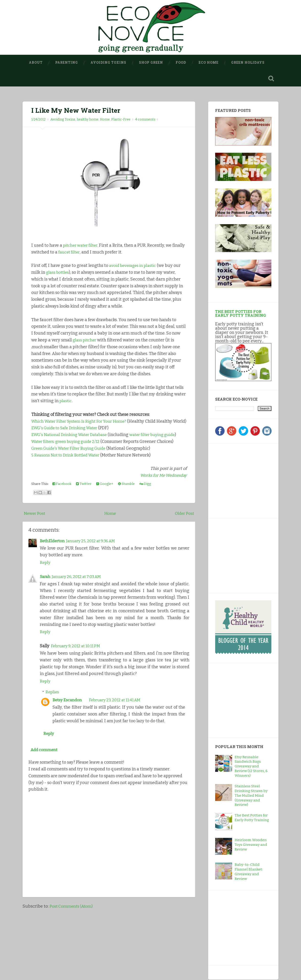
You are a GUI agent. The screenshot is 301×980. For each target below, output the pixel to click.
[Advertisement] (245, 480)
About (36, 62)
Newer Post (35, 527)
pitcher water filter (82, 246)
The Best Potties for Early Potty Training (241, 314)
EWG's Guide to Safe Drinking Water (67, 435)
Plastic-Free (121, 120)
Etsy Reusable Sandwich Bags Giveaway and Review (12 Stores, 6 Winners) (251, 767)
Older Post (184, 527)
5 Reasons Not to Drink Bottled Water (68, 469)
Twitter (84, 498)
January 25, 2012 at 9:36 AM (94, 555)
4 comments (145, 120)
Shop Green (151, 62)
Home (105, 120)
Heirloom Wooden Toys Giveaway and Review (251, 845)
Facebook (62, 498)
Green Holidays (248, 62)
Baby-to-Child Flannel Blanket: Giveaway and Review (249, 872)
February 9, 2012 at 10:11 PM (78, 660)
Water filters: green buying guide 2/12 (69, 455)
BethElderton (53, 555)
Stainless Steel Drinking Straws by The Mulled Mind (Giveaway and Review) (251, 796)
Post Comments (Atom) (72, 921)
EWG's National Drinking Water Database (72, 442)
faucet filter (83, 252)
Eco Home (209, 62)
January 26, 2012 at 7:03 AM (79, 590)
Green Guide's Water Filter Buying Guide (72, 462)
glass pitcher (85, 340)
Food (181, 62)
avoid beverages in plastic (135, 266)
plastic (66, 401)
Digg (145, 498)
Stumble (126, 498)
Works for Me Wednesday (162, 489)
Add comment (45, 765)
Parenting (67, 62)
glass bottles (58, 273)
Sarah (46, 590)
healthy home (88, 120)
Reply (45, 576)
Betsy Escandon (68, 714)
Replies (53, 706)
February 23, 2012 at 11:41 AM (118, 714)
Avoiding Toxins (108, 62)
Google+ (105, 498)
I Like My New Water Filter (76, 110)
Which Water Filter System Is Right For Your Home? (82, 422)
